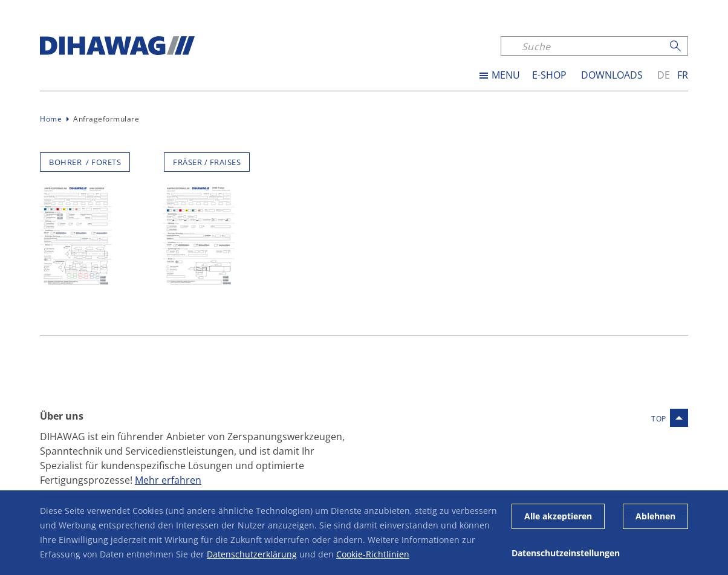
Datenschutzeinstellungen (566, 553)
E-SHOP (549, 75)
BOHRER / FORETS (85, 162)
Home (51, 119)
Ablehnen (655, 516)
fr (683, 75)
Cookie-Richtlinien (373, 554)
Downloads (612, 75)
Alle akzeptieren (558, 516)
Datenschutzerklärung (252, 554)
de (664, 75)
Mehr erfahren (168, 480)
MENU (506, 75)
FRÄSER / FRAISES (207, 162)
